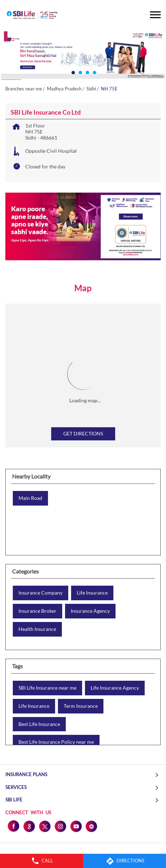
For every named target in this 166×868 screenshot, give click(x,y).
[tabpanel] (83, 56)
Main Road (30, 498)
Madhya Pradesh (64, 89)
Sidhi (91, 89)
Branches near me (24, 89)
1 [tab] (73, 72)
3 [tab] (87, 72)
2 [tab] (80, 72)
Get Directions (83, 433)
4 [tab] (94, 72)
